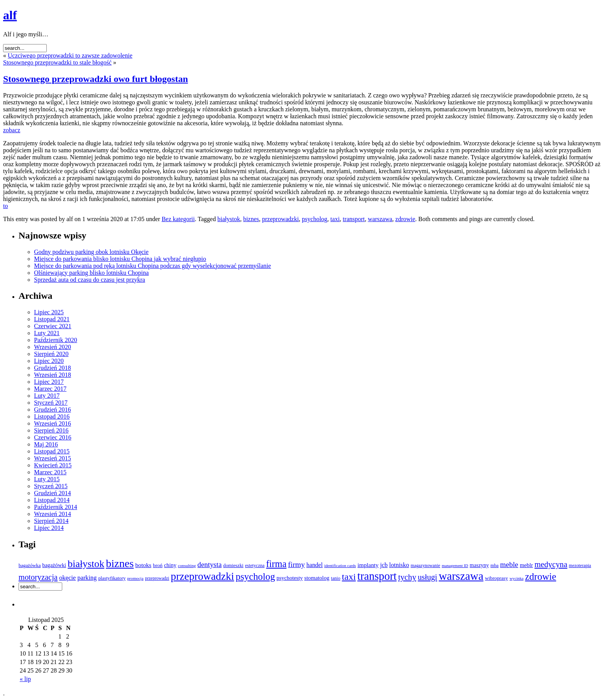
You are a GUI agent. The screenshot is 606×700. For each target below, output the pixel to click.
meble (509, 565)
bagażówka (30, 565)
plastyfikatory (112, 578)
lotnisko (399, 565)
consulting (187, 565)
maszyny (479, 565)
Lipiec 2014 (49, 528)
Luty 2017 (47, 396)
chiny (170, 565)
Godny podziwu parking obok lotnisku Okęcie (91, 252)
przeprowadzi (157, 578)
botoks (143, 565)
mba (495, 565)
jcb (384, 565)
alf (10, 15)
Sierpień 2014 (51, 521)
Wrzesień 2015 (53, 458)
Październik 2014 (56, 507)
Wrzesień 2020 (53, 347)
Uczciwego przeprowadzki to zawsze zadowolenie (70, 55)
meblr (526, 565)
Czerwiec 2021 (53, 326)
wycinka (516, 578)
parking (87, 578)
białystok (229, 219)
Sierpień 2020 (51, 354)
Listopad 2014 (52, 500)
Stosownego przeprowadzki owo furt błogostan (95, 79)
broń (158, 565)
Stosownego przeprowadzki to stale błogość (57, 62)
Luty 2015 (47, 479)
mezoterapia (580, 566)
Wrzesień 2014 (53, 514)
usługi (427, 577)
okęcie (67, 578)
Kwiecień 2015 (53, 465)
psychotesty (290, 578)
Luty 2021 (47, 333)
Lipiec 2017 (49, 382)
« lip (25, 679)
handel (315, 565)
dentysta (210, 565)
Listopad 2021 (52, 319)
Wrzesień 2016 (53, 423)
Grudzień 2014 (53, 493)
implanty (368, 565)
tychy (407, 577)
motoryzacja (38, 577)
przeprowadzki (280, 219)
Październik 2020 (56, 340)
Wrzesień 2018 (53, 375)
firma (276, 564)
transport (354, 219)
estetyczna (255, 565)
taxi (335, 219)
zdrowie (405, 219)
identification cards (340, 566)
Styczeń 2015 (51, 486)
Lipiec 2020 (49, 361)
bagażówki (54, 565)
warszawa (380, 219)
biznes (251, 219)
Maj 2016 (46, 444)
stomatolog (317, 578)
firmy (296, 565)
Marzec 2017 (50, 389)
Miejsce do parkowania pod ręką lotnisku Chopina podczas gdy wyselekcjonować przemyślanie (152, 266)
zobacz (12, 130)
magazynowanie (426, 566)
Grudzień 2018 (53, 368)
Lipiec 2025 (49, 312)
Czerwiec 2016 (53, 437)
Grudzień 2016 (53, 410)
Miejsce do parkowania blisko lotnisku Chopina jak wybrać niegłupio (120, 259)
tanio (335, 578)
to (5, 206)
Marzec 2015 (50, 472)
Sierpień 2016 (51, 430)
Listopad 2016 (52, 416)
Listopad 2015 (52, 451)
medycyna (551, 564)
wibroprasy (497, 578)
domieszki (233, 565)
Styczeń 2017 (51, 403)
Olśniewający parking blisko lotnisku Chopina (91, 273)
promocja (135, 578)
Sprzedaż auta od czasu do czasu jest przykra (89, 280)
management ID (455, 566)
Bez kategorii (178, 219)
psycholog (315, 219)
